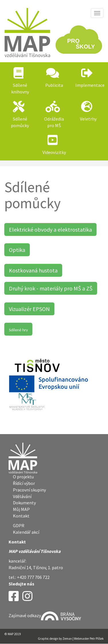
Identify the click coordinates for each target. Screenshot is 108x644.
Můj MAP (21, 509)
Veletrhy (88, 119)
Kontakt (21, 516)
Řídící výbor (24, 483)
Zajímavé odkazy (45, 615)
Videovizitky (54, 152)
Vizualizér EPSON (29, 309)
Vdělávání (22, 496)
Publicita (54, 85)
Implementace (90, 85)
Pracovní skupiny (29, 490)
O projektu (23, 477)
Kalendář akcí (26, 532)
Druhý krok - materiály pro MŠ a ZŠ (51, 288)
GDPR (19, 525)
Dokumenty (24, 503)
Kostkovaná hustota (33, 270)
